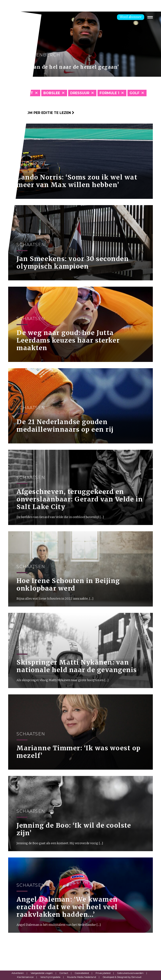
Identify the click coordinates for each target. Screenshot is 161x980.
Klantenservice (25, 977)
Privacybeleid (103, 973)
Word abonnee (131, 17)
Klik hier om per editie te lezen (41, 113)
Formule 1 (109, 93)
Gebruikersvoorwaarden (130, 973)
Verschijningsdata (50, 977)
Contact (64, 973)
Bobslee (52, 93)
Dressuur (80, 93)
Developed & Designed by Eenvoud (122, 977)
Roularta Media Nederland (82, 977)
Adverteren (18, 973)
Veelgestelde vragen (42, 973)
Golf (134, 93)
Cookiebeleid (82, 973)
